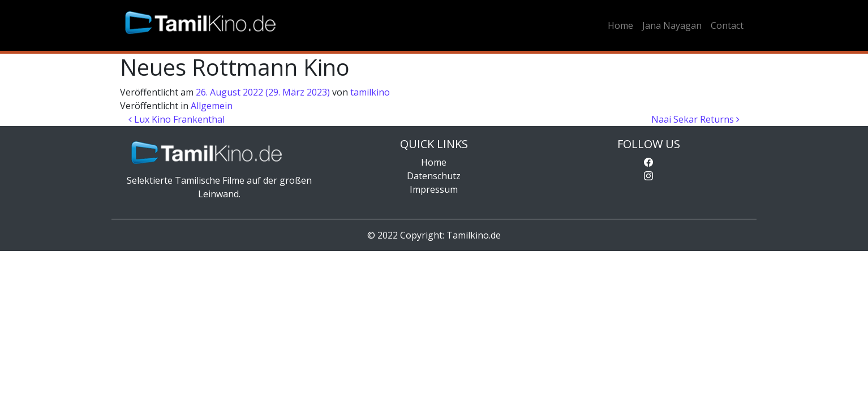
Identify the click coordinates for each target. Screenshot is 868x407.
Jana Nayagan (672, 25)
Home (620, 25)
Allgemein (212, 106)
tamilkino (370, 92)
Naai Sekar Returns (695, 119)
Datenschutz (434, 176)
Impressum (434, 189)
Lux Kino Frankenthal (177, 119)
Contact (727, 25)
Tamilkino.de (474, 235)
